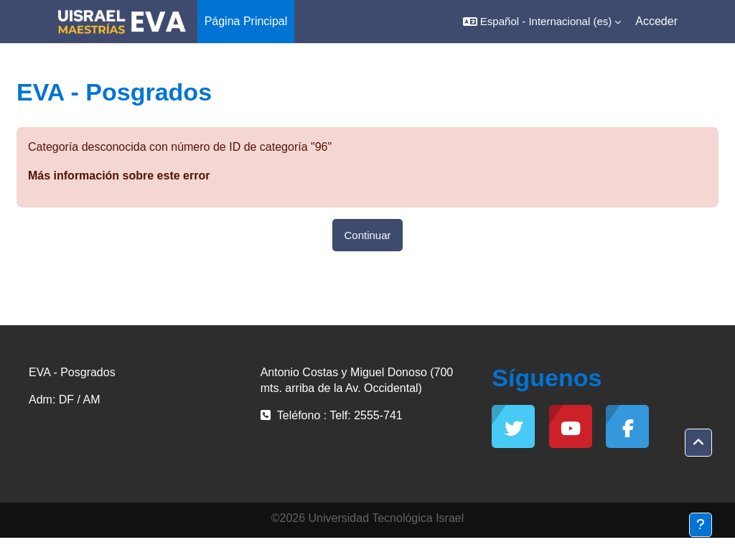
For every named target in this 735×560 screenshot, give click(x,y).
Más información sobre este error (119, 176)
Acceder (656, 21)
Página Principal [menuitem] (246, 21)
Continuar (367, 235)
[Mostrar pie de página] (701, 525)
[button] (542, 22)
